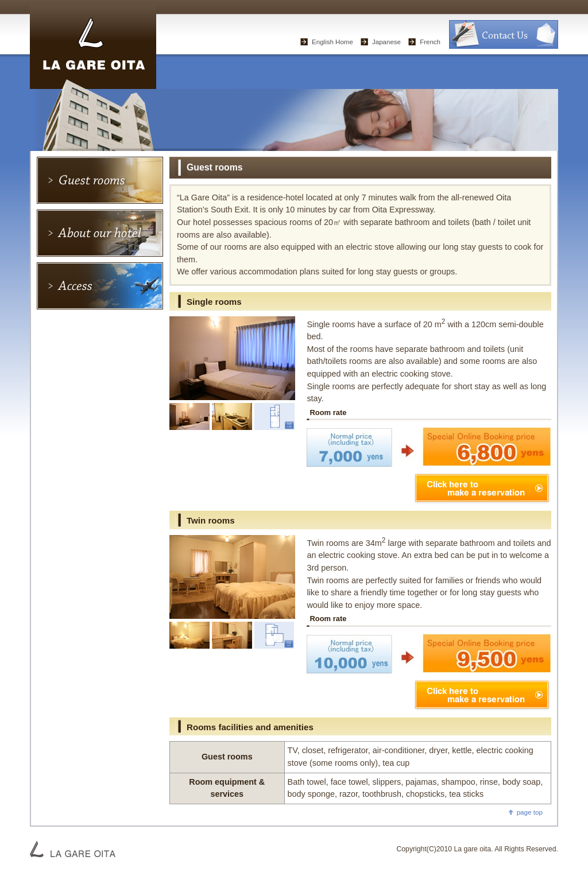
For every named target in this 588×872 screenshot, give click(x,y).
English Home (332, 42)
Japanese (386, 42)
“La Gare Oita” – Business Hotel (93, 44)
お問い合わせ (504, 34)
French (430, 42)
